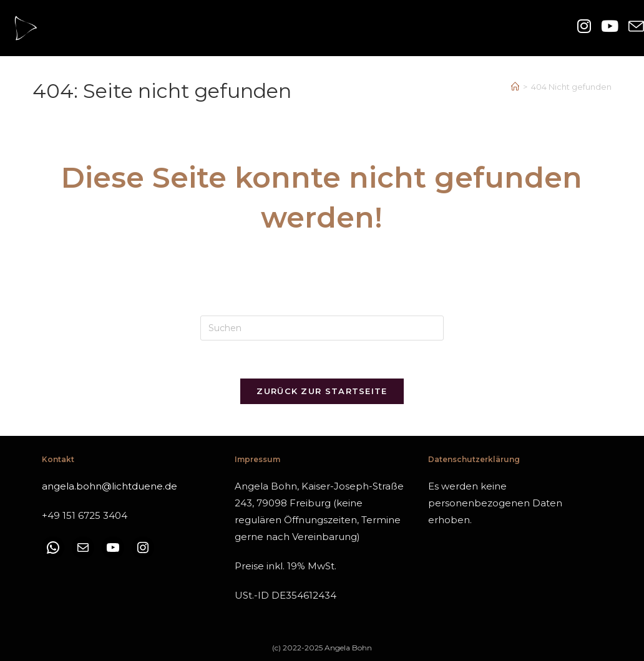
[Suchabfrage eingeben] (322, 328)
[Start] (515, 87)
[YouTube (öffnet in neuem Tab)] (610, 27)
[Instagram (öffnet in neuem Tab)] (584, 27)
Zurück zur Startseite (322, 391)
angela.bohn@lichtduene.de (110, 486)
